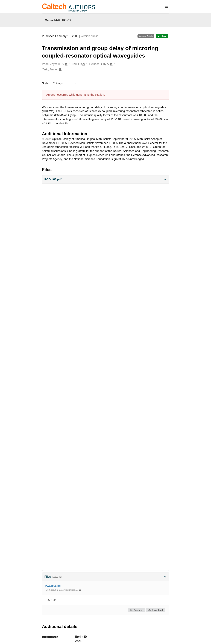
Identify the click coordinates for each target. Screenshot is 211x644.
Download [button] (156, 610)
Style (45, 83)
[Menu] (167, 7)
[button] (106, 180)
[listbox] (64, 83)
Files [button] (106, 577)
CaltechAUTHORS (58, 20)
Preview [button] (136, 610)
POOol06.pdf (53, 586)
